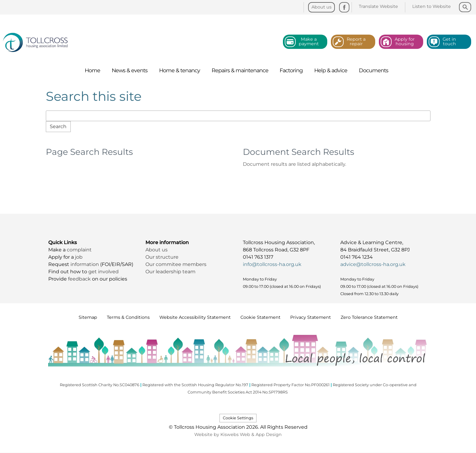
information (85, 264)
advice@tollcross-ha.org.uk (373, 264)
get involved (104, 272)
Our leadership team (170, 272)
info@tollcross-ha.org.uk (272, 264)
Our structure (163, 257)
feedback (80, 279)
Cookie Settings (238, 418)
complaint (79, 250)
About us (156, 250)
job (79, 257)
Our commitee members (176, 264)
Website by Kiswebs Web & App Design (238, 434)
